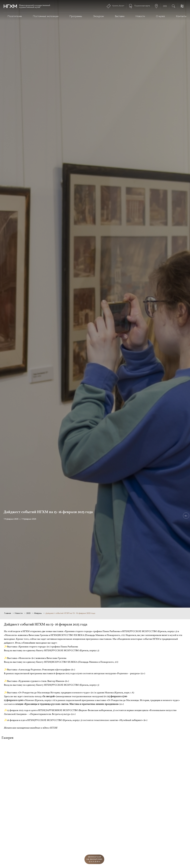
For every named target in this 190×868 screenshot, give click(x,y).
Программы (76, 16)
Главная (8, 613)
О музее (160, 16)
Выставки (120, 16)
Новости (140, 16)
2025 (28, 613)
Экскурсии (98, 16)
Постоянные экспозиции (46, 16)
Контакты (181, 16)
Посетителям (15, 16)
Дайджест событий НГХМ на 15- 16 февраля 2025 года (70, 613)
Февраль (38, 613)
